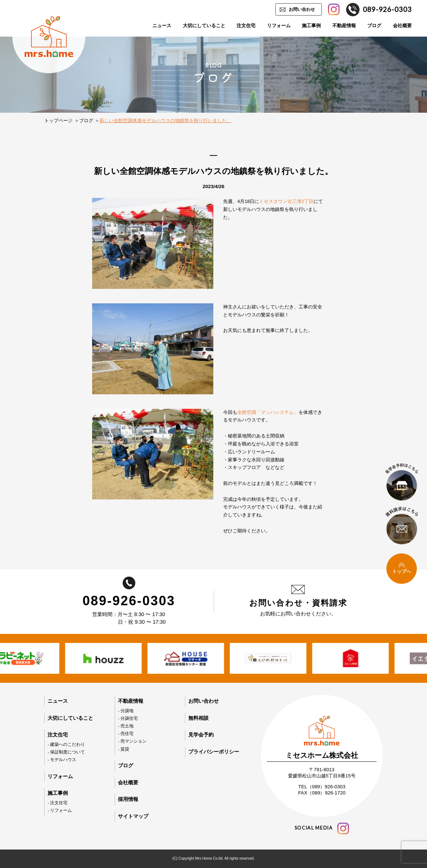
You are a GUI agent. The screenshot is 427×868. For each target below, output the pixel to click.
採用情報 (128, 799)
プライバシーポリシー (214, 752)
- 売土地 (126, 726)
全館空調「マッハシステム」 (268, 412)
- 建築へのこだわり (66, 744)
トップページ (58, 121)
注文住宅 (246, 26)
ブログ (374, 26)
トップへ (402, 568)
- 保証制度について (66, 752)
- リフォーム (60, 810)
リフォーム (279, 26)
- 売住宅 (126, 733)
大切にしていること (204, 26)
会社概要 (402, 26)
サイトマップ (133, 816)
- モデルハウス (62, 759)
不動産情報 (344, 26)
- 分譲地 (126, 711)
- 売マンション (132, 741)
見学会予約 (201, 735)
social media (322, 828)
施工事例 (311, 26)
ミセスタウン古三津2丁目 (286, 202)
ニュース (162, 26)
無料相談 (198, 718)
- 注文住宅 (58, 803)
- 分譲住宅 (128, 718)
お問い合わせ (302, 9)
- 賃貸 (124, 749)
